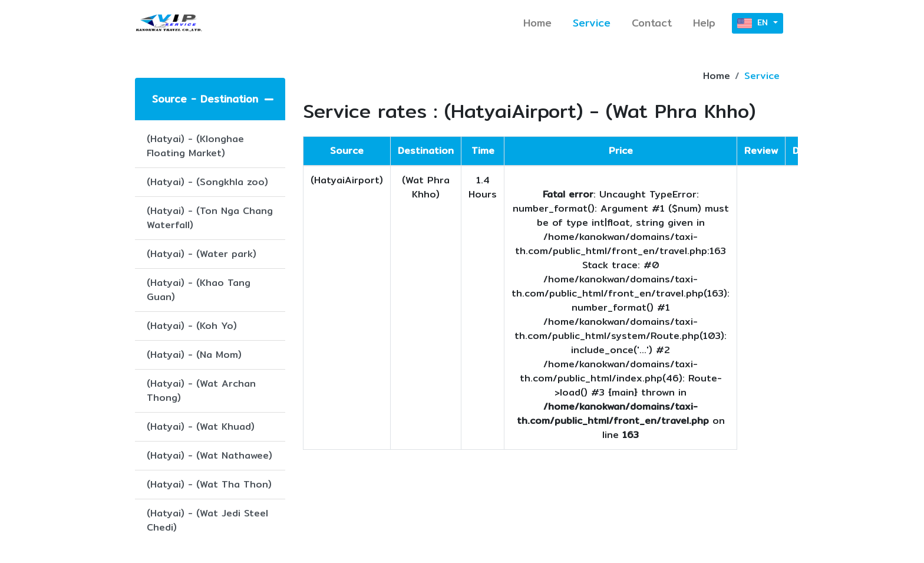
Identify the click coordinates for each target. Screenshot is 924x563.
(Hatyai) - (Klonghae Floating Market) (195, 146)
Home (537, 23)
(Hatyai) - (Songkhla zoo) (207, 182)
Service (592, 23)
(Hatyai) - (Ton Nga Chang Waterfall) (210, 218)
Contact (652, 23)
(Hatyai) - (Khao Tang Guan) (199, 290)
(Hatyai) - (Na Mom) (194, 355)
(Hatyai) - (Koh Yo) (192, 326)
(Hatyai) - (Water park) (202, 254)
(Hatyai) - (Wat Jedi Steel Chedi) (207, 520)
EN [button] (754, 23)
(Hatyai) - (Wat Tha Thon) (209, 484)
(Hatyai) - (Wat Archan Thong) (201, 391)
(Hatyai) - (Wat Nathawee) (209, 455)
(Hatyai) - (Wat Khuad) (201, 427)
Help (704, 23)
